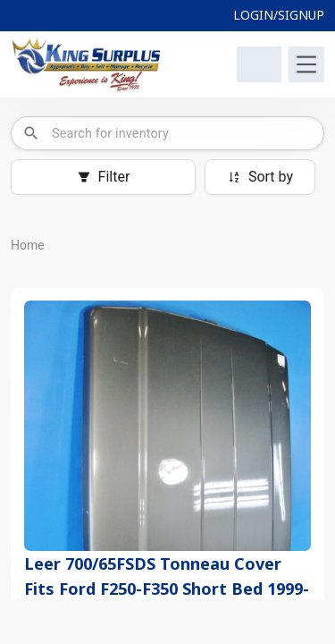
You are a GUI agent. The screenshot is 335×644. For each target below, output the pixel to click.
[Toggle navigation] (306, 64)
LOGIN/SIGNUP (279, 15)
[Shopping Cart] (259, 64)
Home (28, 245)
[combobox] (182, 133)
